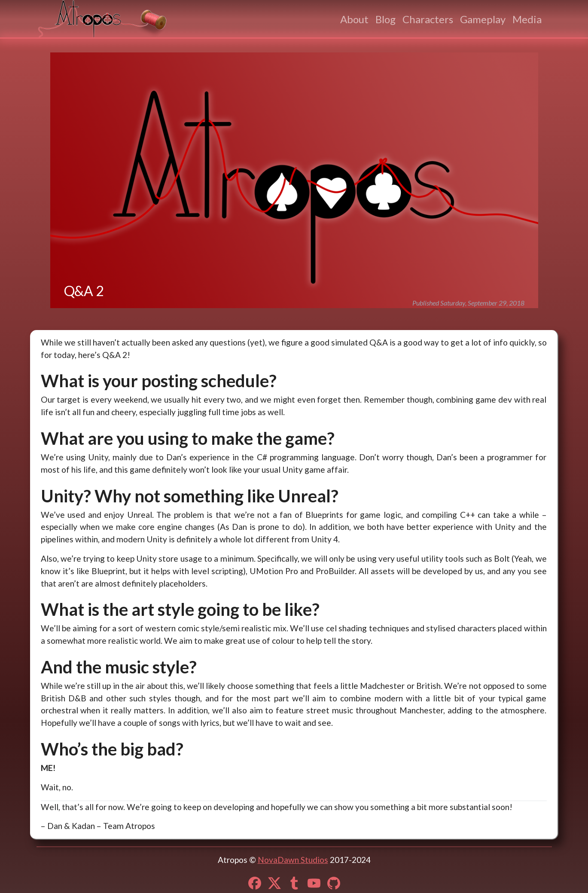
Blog (385, 19)
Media (527, 19)
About (354, 19)
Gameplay (483, 19)
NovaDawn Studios (293, 860)
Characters (428, 19)
